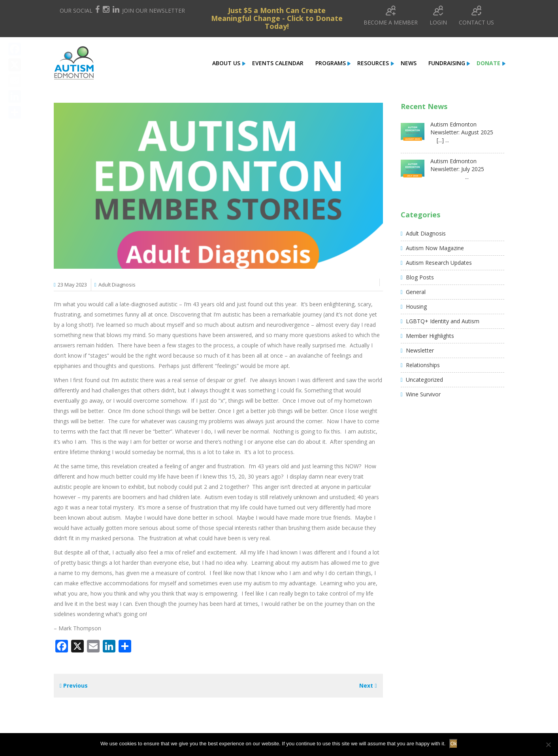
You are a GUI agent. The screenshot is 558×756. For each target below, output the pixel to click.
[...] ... (440, 140)
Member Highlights (430, 336)
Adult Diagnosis (117, 285)
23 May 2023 (72, 285)
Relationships (423, 365)
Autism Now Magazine (435, 248)
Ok (453, 744)
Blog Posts (420, 277)
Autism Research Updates (439, 263)
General (416, 292)
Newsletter (420, 350)
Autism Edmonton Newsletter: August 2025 (462, 128)
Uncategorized (424, 380)
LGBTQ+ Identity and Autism (443, 321)
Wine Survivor (423, 394)
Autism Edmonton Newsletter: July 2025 (457, 165)
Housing (416, 306)
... (450, 177)
